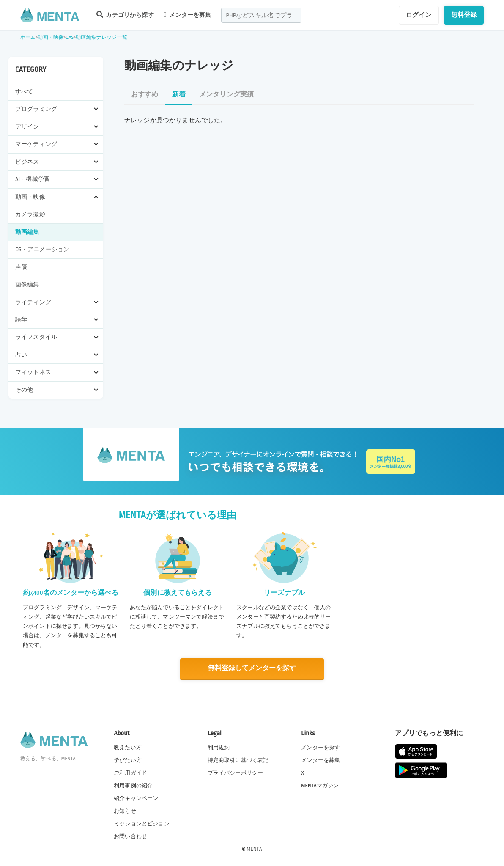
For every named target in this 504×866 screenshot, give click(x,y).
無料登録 (464, 15)
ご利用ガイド (130, 772)
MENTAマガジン (320, 785)
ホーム (28, 37)
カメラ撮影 (30, 214)
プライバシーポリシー (236, 772)
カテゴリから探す (125, 15)
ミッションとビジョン (142, 823)
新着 (179, 95)
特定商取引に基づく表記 (238, 759)
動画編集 (27, 232)
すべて (24, 92)
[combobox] (261, 15)
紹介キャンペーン (136, 798)
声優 (21, 267)
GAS (70, 37)
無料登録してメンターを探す (252, 668)
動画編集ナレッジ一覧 (101, 37)
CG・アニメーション (42, 249)
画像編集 (27, 285)
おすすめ (145, 95)
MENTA (254, 849)
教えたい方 (128, 747)
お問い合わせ (130, 836)
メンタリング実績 (226, 95)
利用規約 (219, 747)
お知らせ (125, 811)
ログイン (419, 15)
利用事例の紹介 (133, 785)
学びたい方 (128, 759)
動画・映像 (51, 37)
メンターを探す (320, 747)
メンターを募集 (188, 15)
